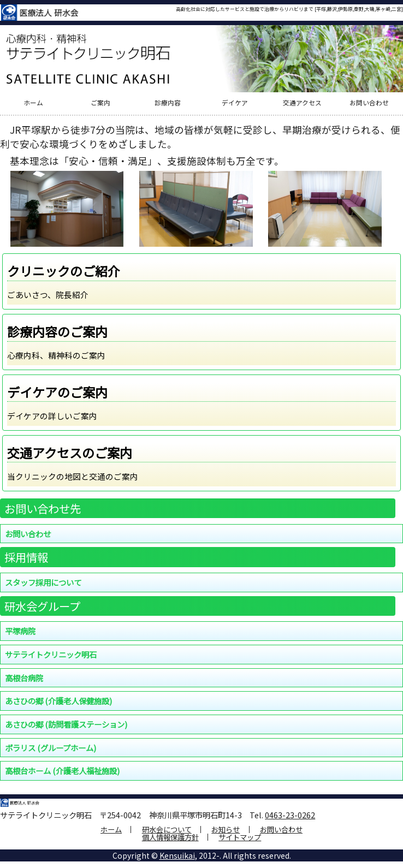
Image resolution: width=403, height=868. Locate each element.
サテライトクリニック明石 (51, 654)
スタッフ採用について (43, 582)
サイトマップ (240, 837)
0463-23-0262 (290, 815)
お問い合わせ (369, 103)
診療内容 (168, 103)
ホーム (33, 103)
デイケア (235, 103)
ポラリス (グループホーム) (51, 748)
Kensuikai (177, 855)
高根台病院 (24, 678)
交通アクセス (302, 103)
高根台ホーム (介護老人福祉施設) (62, 771)
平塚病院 (20, 631)
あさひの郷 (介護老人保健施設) (58, 701)
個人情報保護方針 (170, 837)
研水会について (167, 830)
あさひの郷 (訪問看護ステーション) (66, 724)
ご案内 (100, 103)
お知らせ (226, 830)
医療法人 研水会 (40, 13)
